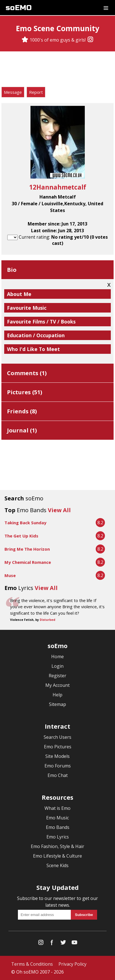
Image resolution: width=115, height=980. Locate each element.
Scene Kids (57, 865)
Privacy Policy (72, 964)
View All (59, 510)
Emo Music (57, 818)
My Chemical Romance (28, 562)
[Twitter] (63, 944)
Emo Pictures (58, 747)
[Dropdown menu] (106, 8)
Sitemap (57, 704)
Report (36, 92)
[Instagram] (90, 40)
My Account (57, 685)
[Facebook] (52, 944)
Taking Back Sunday (25, 523)
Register (57, 676)
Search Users (57, 737)
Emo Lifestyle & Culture (57, 856)
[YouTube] (74, 944)
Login (57, 666)
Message (13, 92)
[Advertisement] (58, 70)
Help (57, 695)
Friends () (22, 411)
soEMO (19, 8)
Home (57, 657)
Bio (12, 270)
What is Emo (57, 808)
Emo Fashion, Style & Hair (57, 846)
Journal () (22, 430)
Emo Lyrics (58, 837)
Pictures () (25, 392)
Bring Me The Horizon (27, 549)
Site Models (57, 756)
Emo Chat (58, 775)
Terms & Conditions (32, 964)
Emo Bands (58, 827)
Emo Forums (58, 766)
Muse (10, 575)
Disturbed (47, 620)
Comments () (27, 373)
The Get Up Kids (21, 536)
